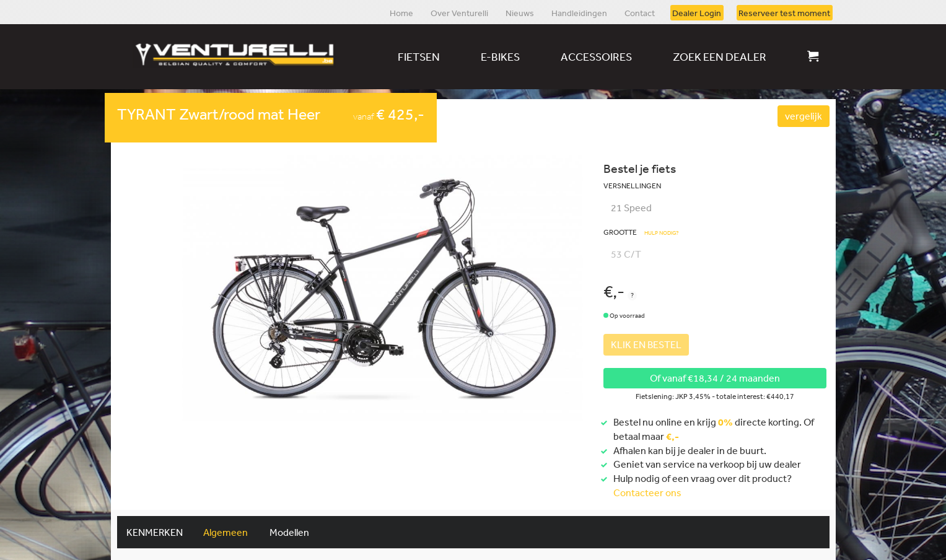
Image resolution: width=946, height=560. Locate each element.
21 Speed (631, 208)
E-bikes (500, 56)
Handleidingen (579, 12)
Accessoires (596, 56)
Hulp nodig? (662, 233)
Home (401, 12)
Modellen (289, 532)
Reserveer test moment (784, 12)
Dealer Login (697, 12)
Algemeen (226, 532)
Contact (640, 12)
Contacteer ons (647, 492)
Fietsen (419, 56)
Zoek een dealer (720, 56)
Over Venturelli (459, 12)
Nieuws (520, 12)
